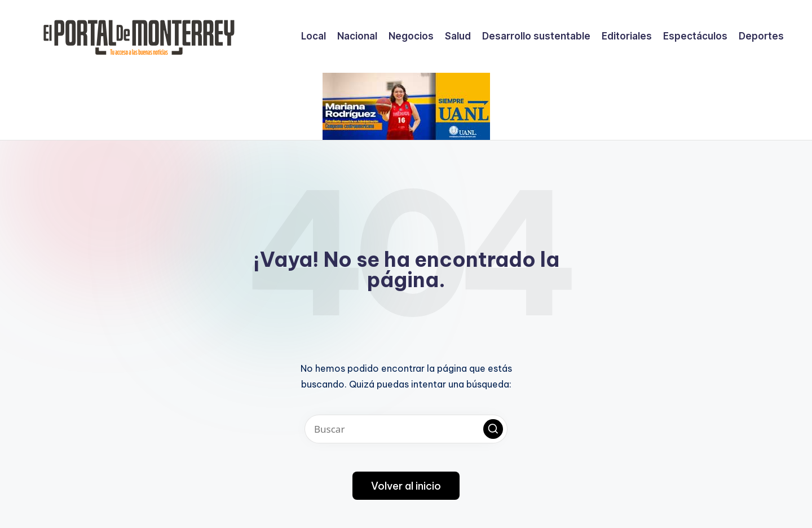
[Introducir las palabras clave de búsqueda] (406, 429)
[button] (493, 429)
